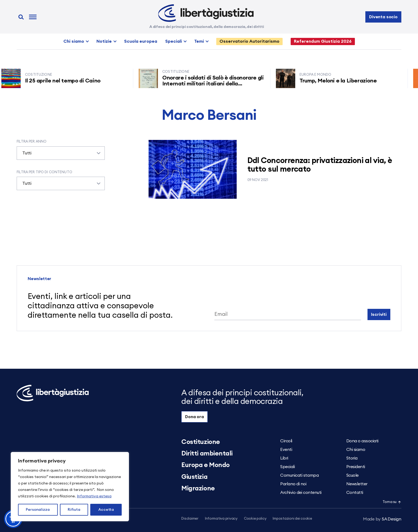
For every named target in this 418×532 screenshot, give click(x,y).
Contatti (355, 493)
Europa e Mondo (205, 465)
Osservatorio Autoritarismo (249, 41)
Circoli (286, 441)
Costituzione (201, 442)
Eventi (286, 450)
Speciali (174, 41)
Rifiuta (74, 510)
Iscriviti (379, 314)
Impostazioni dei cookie (292, 519)
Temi (199, 41)
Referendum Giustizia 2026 (323, 41)
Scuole (352, 475)
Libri (284, 458)
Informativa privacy (221, 519)
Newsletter (357, 484)
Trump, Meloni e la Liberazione (341, 81)
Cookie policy (255, 519)
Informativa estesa (94, 496)
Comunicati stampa (299, 475)
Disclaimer (190, 519)
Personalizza (38, 510)
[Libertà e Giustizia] (206, 13)
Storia (352, 458)
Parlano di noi (293, 484)
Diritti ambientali (207, 454)
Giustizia (194, 477)
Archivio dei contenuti (301, 493)
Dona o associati (362, 441)
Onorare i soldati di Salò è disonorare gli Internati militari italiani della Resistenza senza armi (216, 84)
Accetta (106, 510)
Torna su (392, 502)
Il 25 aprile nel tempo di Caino (66, 81)
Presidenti (356, 467)
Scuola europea (141, 41)
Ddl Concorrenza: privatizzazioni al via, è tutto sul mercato (320, 165)
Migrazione (198, 488)
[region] (70, 487)
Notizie (104, 41)
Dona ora (194, 417)
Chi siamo (74, 41)
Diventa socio (383, 17)
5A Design (382, 519)
